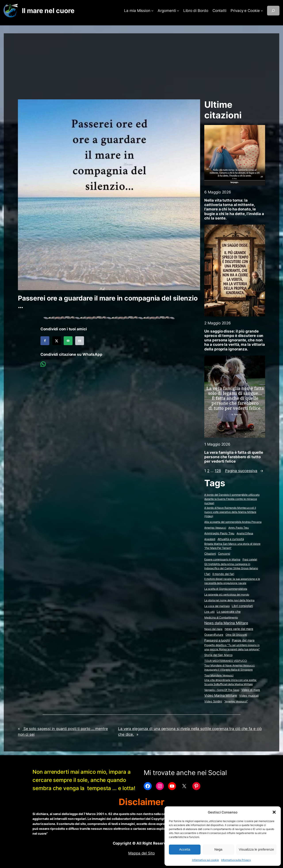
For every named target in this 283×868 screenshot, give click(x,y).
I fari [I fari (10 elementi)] (207, 574)
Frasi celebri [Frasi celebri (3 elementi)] (250, 559)
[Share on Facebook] (45, 341)
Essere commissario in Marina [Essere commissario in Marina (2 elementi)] (222, 559)
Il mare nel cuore (48, 11)
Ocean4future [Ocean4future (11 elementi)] (214, 635)
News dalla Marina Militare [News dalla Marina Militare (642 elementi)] (226, 623)
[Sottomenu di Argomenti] (178, 11)
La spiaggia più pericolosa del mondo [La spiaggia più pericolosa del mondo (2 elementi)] (227, 595)
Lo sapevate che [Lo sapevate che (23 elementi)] (229, 612)
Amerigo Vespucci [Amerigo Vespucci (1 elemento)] (215, 528)
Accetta (185, 849)
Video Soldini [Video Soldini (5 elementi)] (213, 701)
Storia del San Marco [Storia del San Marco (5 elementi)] (218, 655)
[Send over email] (68, 341)
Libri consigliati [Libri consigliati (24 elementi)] (242, 606)
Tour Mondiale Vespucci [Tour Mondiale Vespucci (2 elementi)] (219, 675)
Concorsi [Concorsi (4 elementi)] (224, 554)
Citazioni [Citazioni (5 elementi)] (210, 554)
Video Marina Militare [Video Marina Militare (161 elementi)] (221, 695)
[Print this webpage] (80, 341)
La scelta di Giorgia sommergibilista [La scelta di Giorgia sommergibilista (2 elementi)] (226, 589)
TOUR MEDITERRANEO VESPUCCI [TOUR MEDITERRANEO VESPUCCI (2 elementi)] (226, 661)
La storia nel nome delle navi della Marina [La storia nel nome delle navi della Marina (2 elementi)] (229, 600)
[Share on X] (57, 341)
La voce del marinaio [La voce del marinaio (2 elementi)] (217, 606)
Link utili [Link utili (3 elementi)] (209, 612)
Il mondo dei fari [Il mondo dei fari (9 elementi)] (223, 574)
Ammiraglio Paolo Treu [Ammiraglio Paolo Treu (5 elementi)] (219, 533)
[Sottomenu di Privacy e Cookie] (262, 11)
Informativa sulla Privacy (236, 860)
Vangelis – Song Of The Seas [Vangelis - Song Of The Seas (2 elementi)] (222, 690)
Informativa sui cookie (206, 860)
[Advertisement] (141, 64)
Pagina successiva (244, 471)
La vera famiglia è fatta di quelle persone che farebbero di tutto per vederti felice (234, 457)
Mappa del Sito (141, 853)
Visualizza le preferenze (256, 849)
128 (218, 471)
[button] (274, 812)
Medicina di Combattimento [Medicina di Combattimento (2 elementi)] (221, 617)
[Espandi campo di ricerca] (273, 11)
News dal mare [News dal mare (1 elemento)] (213, 629)
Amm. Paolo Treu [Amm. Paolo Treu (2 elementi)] (239, 528)
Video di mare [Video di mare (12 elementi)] (251, 690)
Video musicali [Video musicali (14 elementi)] (249, 696)
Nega (218, 849)
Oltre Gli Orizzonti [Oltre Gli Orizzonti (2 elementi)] (236, 635)
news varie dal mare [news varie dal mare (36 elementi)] (239, 629)
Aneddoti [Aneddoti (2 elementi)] (210, 539)
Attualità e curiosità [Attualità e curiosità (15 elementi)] (231, 539)
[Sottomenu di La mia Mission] (152, 11)
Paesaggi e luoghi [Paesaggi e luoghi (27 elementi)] (217, 640)
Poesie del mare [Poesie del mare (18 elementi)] (243, 640)
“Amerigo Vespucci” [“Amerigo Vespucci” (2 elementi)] (236, 701)
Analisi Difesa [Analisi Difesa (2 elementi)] (245, 533)
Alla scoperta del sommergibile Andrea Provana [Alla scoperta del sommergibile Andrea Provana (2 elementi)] (233, 522)
